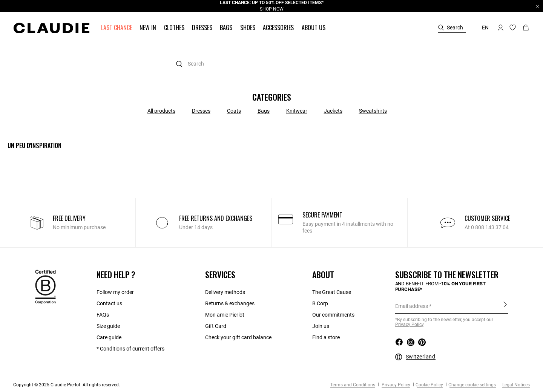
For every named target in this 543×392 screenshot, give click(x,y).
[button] (117, 28)
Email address (412, 306)
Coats (234, 111)
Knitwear (297, 111)
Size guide (108, 326)
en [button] (485, 28)
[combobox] (271, 64)
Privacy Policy (395, 385)
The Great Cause (332, 292)
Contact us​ (109, 303)
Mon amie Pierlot (225, 315)
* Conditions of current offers (130, 349)
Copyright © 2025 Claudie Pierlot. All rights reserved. (67, 385)
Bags (264, 111)
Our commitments (333, 315)
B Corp (320, 303)
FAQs (103, 315)
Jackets (333, 111)
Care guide (109, 337)
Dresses (201, 111)
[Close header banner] (538, 6)
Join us (321, 326)
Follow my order (115, 292)
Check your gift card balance (238, 337)
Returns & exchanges (230, 303)
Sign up (505, 304)
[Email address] (452, 306)
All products (161, 111)
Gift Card (216, 326)
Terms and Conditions (353, 385)
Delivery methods (225, 292)
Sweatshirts (373, 111)
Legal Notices (515, 385)
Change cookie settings (472, 385)
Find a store (326, 337)
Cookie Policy (429, 385)
